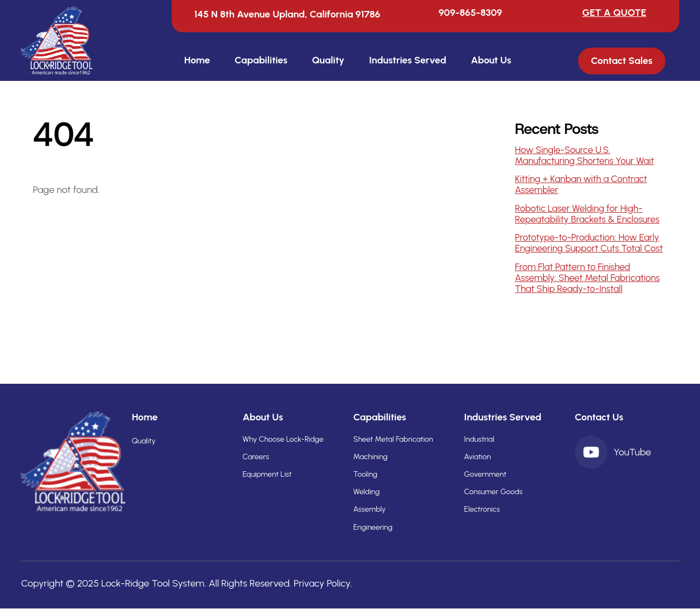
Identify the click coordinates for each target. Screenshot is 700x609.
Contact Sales (622, 61)
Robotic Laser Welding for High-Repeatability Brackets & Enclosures (587, 214)
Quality (328, 60)
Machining (371, 457)
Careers (255, 457)
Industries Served (408, 60)
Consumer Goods (494, 492)
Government (486, 474)
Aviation (478, 457)
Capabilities (261, 60)
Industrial (479, 439)
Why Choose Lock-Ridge (283, 439)
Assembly (369, 509)
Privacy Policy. (323, 583)
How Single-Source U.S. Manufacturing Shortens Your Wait (585, 155)
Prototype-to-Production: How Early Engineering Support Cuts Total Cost (589, 243)
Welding (366, 492)
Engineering (373, 527)
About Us (491, 60)
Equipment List (267, 474)
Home (197, 60)
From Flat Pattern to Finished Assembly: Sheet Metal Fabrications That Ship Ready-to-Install (588, 278)
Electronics (482, 509)
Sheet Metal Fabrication (393, 439)
